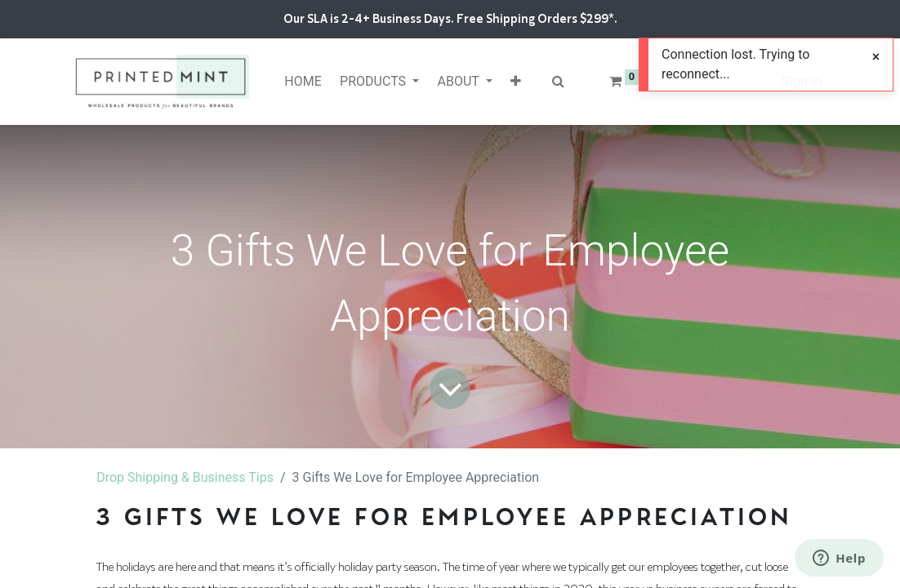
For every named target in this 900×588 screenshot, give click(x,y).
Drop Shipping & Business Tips (185, 477)
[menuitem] (303, 82)
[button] (516, 82)
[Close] (876, 57)
